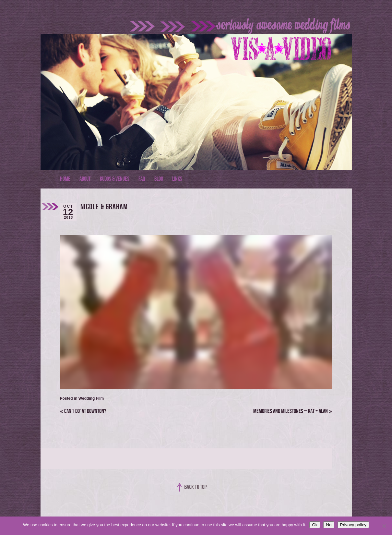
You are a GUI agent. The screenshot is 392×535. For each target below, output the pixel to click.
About (85, 179)
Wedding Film (91, 398)
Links (177, 179)
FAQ (142, 179)
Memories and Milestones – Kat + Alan (293, 411)
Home (65, 179)
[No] (384, 526)
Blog (159, 179)
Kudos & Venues (115, 179)
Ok (315, 525)
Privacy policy (353, 525)
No (329, 525)
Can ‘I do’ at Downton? (83, 411)
